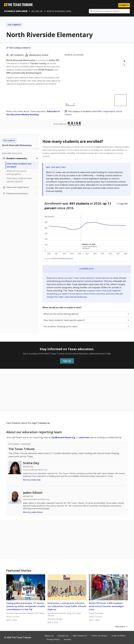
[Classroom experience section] (21, 187)
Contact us (44, 423)
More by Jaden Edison (33, 512)
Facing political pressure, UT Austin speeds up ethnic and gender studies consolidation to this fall (26, 606)
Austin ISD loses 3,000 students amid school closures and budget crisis (106, 606)
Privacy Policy (53, 639)
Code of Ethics (119, 636)
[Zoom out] (124, 65)
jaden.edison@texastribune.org (36, 499)
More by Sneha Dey (32, 480)
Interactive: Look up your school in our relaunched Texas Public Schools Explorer (67, 606)
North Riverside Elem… (60, 11)
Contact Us (63, 636)
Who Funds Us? (80, 636)
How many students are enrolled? (19, 165)
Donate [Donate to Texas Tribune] (124, 5)
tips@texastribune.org (63, 437)
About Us (49, 636)
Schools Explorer (16, 11)
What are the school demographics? (17, 173)
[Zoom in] (124, 61)
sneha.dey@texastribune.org (35, 470)
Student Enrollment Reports (62, 258)
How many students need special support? (19, 180)
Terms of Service (99, 636)
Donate (68, 639)
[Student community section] (21, 158)
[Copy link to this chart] (122, 204)
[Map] (96, 82)
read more (84, 437)
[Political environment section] (21, 193)
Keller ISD (37, 11)
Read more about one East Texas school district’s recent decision (79, 278)
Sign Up (67, 361)
